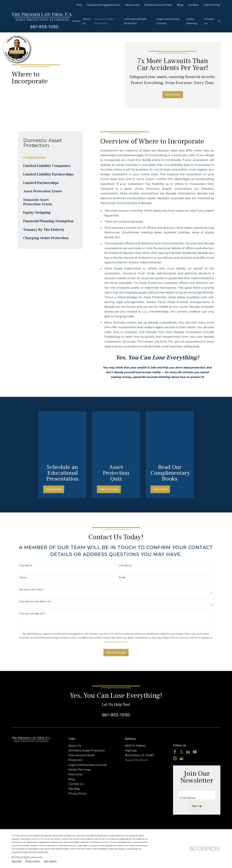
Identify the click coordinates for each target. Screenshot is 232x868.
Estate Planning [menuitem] (192, 21)
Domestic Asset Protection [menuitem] (104, 21)
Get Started (173, 94)
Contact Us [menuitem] (209, 21)
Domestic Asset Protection (87, 702)
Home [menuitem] (76, 21)
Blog (180, 5)
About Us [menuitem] (87, 21)
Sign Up (197, 758)
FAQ (79, 5)
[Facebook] (175, 704)
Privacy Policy (77, 745)
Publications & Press (158, 5)
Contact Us (76, 736)
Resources (132, 5)
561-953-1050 (44, 27)
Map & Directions (136, 712)
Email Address (187, 750)
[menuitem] (50, 157)
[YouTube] (195, 704)
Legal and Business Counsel (88, 717)
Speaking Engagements (104, 5)
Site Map (74, 741)
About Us (75, 698)
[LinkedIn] (188, 704)
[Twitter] (181, 704)
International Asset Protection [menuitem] (135, 21)
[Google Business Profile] (181, 710)
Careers (193, 5)
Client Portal (212, 5)
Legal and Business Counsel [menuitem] (168, 21)
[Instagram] (175, 710)
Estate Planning (79, 722)
